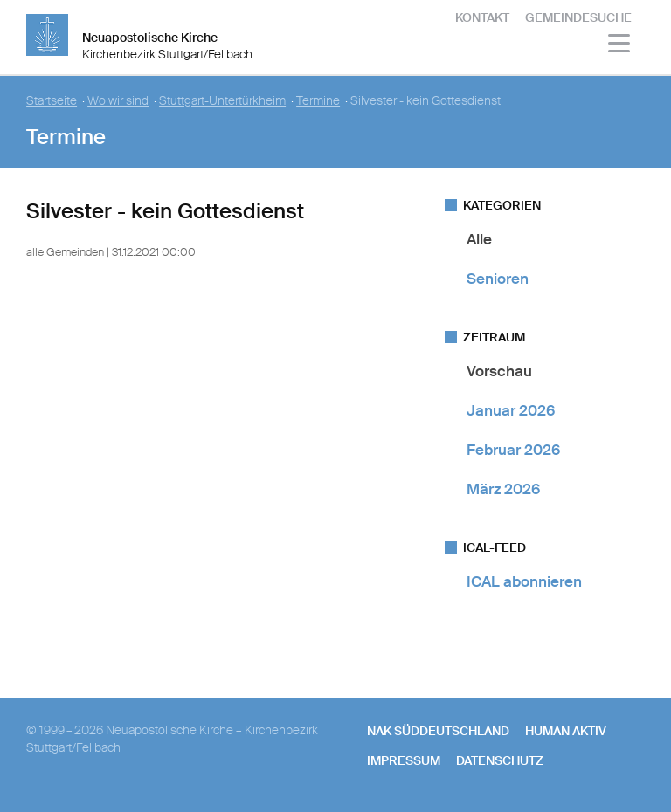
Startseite (52, 101)
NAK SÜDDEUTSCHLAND (438, 731)
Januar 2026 (511, 410)
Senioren (498, 279)
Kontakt (482, 17)
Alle (479, 239)
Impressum (404, 760)
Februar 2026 (513, 450)
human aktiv (566, 731)
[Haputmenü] (620, 46)
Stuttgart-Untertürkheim (222, 101)
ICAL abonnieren (524, 581)
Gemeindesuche (578, 17)
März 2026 (503, 489)
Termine (318, 101)
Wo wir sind (118, 101)
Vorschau (499, 371)
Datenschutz (500, 760)
